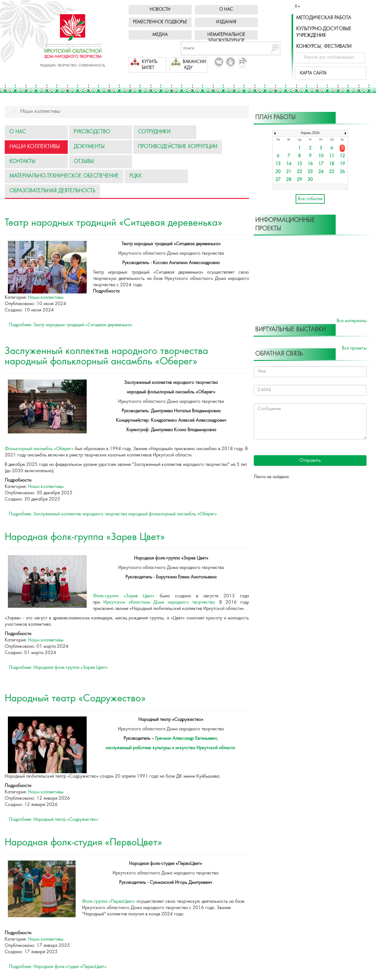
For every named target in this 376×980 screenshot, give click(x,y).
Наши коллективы (35, 147)
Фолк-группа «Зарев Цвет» (124, 596)
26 (342, 172)
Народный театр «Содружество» (75, 699)
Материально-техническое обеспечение (64, 176)
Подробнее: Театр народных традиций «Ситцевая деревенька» (71, 325)
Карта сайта (313, 73)
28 (289, 180)
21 (289, 172)
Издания (226, 22)
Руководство (92, 132)
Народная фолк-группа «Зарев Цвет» (85, 537)
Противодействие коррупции (178, 147)
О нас (226, 10)
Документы (89, 147)
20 (278, 172)
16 (310, 164)
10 (321, 156)
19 (342, 164)
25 (332, 172)
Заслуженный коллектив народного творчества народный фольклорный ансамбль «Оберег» (106, 357)
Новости (160, 10)
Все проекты (354, 348)
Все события (310, 199)
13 (278, 164)
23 (310, 172)
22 (299, 172)
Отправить (310, 461)
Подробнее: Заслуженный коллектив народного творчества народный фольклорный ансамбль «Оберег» (113, 514)
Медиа (160, 35)
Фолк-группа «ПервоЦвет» (109, 902)
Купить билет (150, 65)
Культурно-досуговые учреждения (324, 32)
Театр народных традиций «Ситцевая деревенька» (113, 223)
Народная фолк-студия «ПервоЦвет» (83, 843)
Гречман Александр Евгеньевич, (187, 739)
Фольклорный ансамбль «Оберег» (39, 449)
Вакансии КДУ (194, 65)
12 (342, 156)
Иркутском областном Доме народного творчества (159, 602)
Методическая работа (324, 18)
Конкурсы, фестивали (324, 47)
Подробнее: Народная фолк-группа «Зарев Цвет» (58, 668)
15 (299, 164)
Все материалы (352, 321)
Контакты (22, 162)
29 (299, 180)
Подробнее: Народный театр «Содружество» (54, 820)
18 (332, 164)
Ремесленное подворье (160, 22)
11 (332, 156)
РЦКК (136, 176)
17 (321, 164)
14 (289, 164)
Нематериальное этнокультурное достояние (226, 41)
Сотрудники (154, 132)
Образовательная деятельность (52, 191)
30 (310, 180)
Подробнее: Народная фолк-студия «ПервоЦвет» (58, 967)
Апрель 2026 (310, 133)
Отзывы (84, 162)
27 (278, 180)
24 (321, 172)
